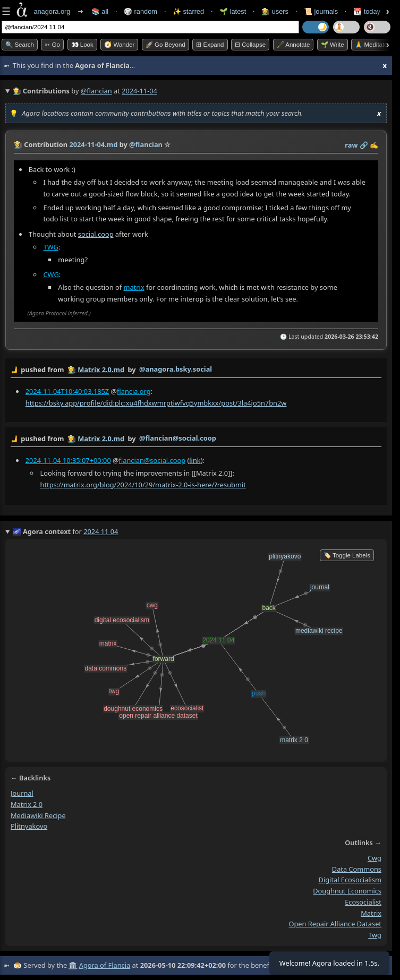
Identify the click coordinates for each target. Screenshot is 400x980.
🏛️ (73, 965)
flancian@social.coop (152, 460)
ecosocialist (363, 902)
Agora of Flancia (105, 965)
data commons (357, 869)
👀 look (82, 45)
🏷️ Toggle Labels (347, 555)
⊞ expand (210, 45)
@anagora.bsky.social (176, 369)
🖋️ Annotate (293, 45)
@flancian (96, 91)
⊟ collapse (250, 45)
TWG (51, 247)
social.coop (96, 234)
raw (351, 145)
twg (375, 935)
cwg (375, 858)
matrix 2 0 (27, 804)
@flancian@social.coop (178, 438)
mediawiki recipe (38, 815)
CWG (51, 274)
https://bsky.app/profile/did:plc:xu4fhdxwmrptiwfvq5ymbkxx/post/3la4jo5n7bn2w (156, 402)
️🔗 (364, 145)
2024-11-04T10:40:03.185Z (67, 391)
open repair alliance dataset (335, 924)
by (196, 370)
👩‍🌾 (18, 144)
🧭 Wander (119, 45)
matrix (134, 287)
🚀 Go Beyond (165, 45)
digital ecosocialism (350, 880)
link (195, 460)
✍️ (374, 145)
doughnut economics (347, 891)
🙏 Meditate (371, 45)
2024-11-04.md (93, 144)
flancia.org (134, 391)
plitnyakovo (29, 826)
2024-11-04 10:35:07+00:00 (68, 460)
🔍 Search (20, 45)
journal (22, 793)
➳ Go (52, 45)
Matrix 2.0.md (101, 369)
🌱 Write (333, 45)
